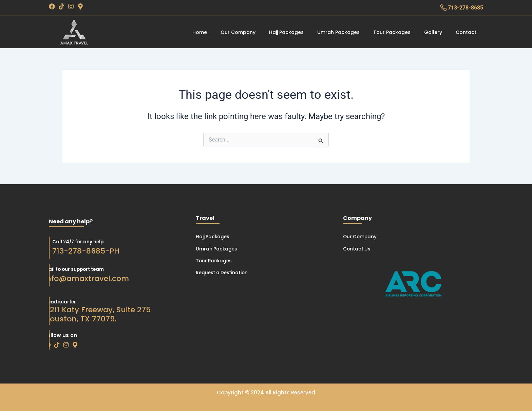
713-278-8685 (465, 8)
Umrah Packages (338, 32)
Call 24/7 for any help (61, 241)
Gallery (433, 32)
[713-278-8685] (444, 8)
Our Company (238, 32)
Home (200, 32)
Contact (466, 32)
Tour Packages (392, 32)
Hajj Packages (286, 32)
